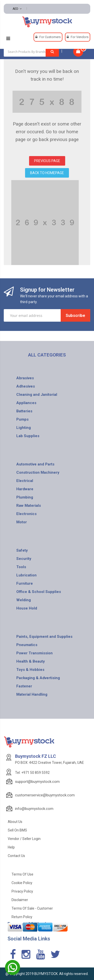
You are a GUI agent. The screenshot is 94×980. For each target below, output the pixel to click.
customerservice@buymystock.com (45, 795)
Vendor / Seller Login (24, 839)
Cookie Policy (22, 883)
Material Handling (32, 694)
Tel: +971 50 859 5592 (32, 773)
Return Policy (22, 917)
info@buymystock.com (34, 809)
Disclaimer (20, 900)
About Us (15, 822)
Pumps (22, 419)
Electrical (25, 481)
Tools (21, 567)
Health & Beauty (31, 661)
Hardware (25, 489)
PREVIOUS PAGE (47, 161)
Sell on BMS (17, 830)
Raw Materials (29, 506)
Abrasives (25, 378)
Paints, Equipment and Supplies (44, 637)
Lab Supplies (28, 436)
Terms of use (22, 874)
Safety (22, 550)
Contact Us (16, 856)
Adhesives (26, 386)
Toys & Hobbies (30, 670)
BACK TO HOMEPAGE (47, 173)
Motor (22, 522)
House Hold (27, 608)
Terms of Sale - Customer (32, 908)
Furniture (25, 583)
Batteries (24, 411)
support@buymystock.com (37, 782)
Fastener (24, 686)
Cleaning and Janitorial (37, 395)
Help (11, 847)
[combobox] (31, 52)
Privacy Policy (22, 891)
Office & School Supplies (39, 592)
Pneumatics (27, 645)
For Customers (50, 37)
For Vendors (80, 37)
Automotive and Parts (35, 464)
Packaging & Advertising (38, 678)
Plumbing (25, 497)
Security (24, 559)
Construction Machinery (38, 472)
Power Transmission (34, 653)
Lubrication (26, 575)
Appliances (26, 403)
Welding (24, 600)
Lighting (24, 428)
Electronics (26, 514)
